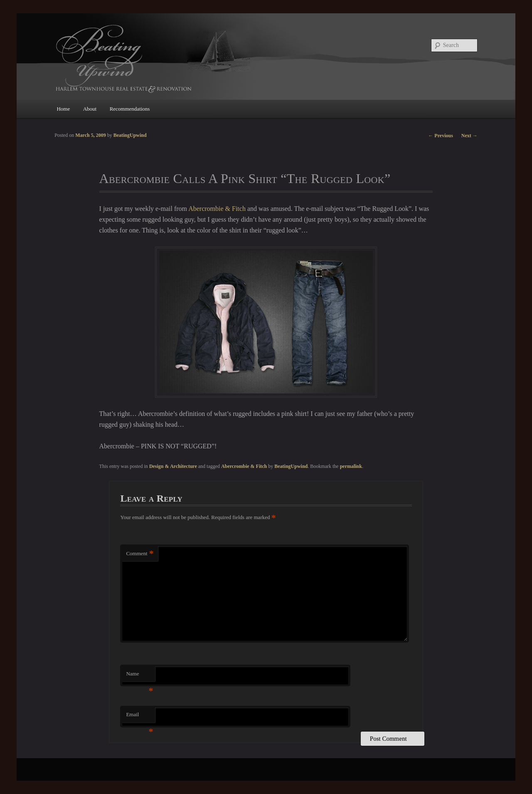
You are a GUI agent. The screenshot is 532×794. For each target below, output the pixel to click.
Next (469, 136)
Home (63, 109)
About (90, 109)
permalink (351, 466)
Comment (140, 554)
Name (139, 676)
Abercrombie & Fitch (217, 209)
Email (139, 717)
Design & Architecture (173, 466)
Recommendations (130, 109)
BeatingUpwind (291, 466)
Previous (440, 136)
